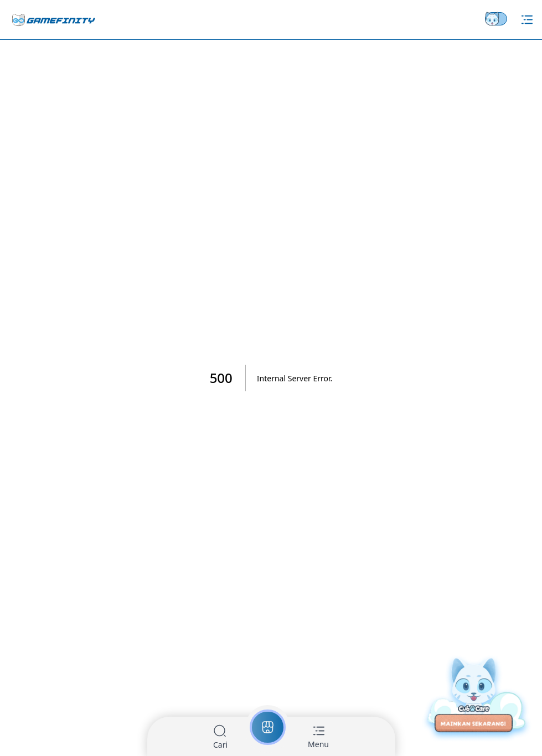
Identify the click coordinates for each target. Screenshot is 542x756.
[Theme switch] (498, 19)
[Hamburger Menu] (527, 20)
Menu (318, 744)
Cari (220, 745)
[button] (220, 737)
